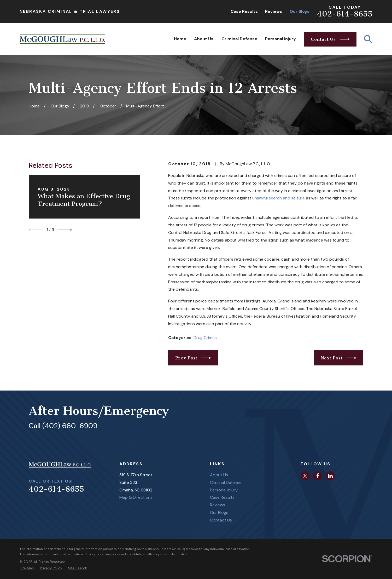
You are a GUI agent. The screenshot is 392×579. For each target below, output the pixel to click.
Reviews (274, 11)
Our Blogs (300, 11)
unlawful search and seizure (279, 198)
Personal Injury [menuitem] (280, 39)
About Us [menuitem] (204, 39)
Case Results (244, 11)
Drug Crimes (205, 338)
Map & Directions (136, 497)
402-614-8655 (345, 14)
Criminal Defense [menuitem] (239, 39)
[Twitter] (305, 476)
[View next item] (65, 230)
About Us (219, 475)
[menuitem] (27, 568)
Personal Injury (224, 490)
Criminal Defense (226, 482)
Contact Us (221, 520)
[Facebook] (318, 476)
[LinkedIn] (330, 476)
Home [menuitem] (180, 39)
